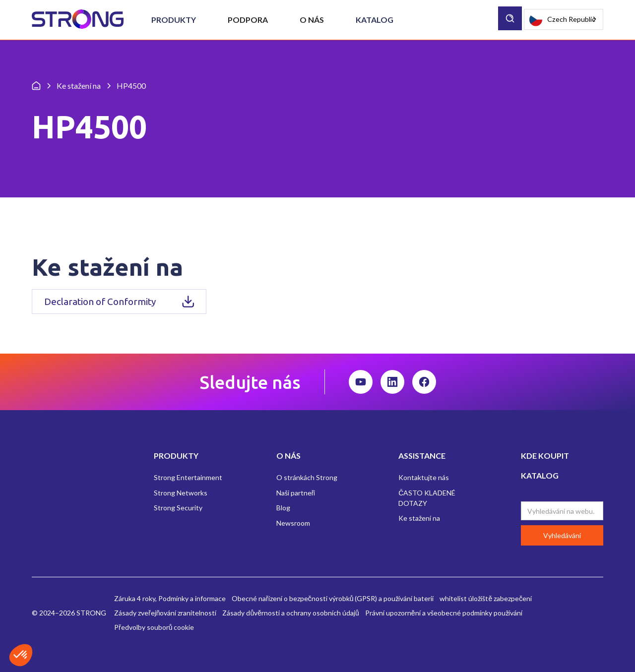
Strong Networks (181, 493)
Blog (283, 508)
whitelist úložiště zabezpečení (486, 598)
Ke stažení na (419, 518)
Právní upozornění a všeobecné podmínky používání (444, 613)
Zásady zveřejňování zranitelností (165, 613)
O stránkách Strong (307, 477)
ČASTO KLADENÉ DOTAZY (427, 498)
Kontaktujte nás (424, 477)
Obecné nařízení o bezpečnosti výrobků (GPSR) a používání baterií (333, 598)
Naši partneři (296, 493)
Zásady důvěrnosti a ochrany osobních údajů (290, 613)
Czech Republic (562, 20)
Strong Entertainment (188, 477)
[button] (174, 20)
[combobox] (564, 19)
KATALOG (540, 475)
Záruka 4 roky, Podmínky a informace (170, 598)
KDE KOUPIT (545, 456)
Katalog (375, 20)
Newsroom (293, 523)
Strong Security (178, 508)
